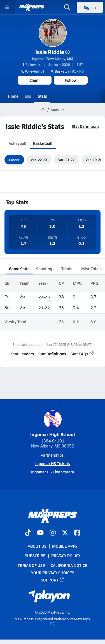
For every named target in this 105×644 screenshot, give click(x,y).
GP (61, 283)
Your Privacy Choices (53, 573)
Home (13, 96)
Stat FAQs (82, 354)
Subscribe (35, 556)
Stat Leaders (23, 354)
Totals (67, 269)
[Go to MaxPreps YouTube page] (40, 533)
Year (44, 283)
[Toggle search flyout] (67, 7)
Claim (34, 80)
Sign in (90, 7)
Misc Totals (91, 269)
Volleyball (18, 143)
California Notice (69, 565)
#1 (33, 71)
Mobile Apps (65, 546)
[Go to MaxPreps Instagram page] (53, 533)
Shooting (44, 269)
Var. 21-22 (66, 160)
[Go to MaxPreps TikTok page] (28, 533)
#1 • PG (67, 71)
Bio (28, 96)
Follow (71, 80)
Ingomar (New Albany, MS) (53, 59)
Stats (42, 96)
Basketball (43, 143)
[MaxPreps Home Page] (43, 110)
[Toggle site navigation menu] (7, 7)
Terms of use (31, 565)
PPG (94, 283)
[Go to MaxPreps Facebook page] (77, 533)
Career (14, 160)
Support (53, 580)
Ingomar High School (53, 424)
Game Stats (19, 269)
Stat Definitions (86, 126)
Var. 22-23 (39, 160)
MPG (77, 283)
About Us (37, 546)
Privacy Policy (66, 556)
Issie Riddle (52, 52)
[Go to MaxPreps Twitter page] (65, 533)
